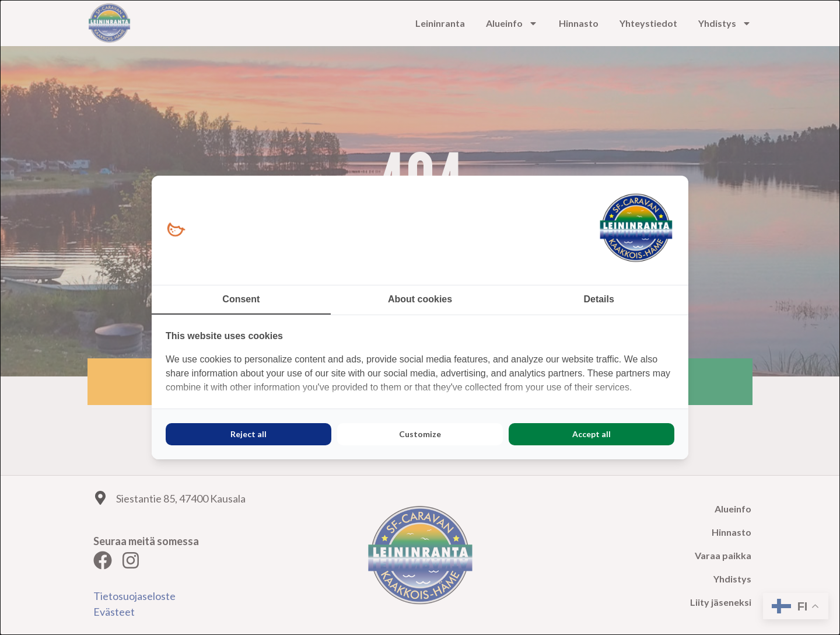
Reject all (249, 434)
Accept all (591, 434)
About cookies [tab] (420, 299)
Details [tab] (598, 299)
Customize (420, 434)
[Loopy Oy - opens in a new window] (176, 230)
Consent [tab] (241, 299)
